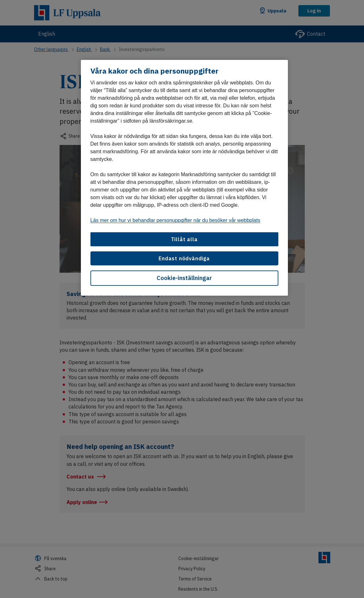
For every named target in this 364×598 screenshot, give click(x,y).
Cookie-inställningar (184, 278)
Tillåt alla (184, 239)
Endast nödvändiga (184, 258)
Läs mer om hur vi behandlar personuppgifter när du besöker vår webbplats (175, 220)
